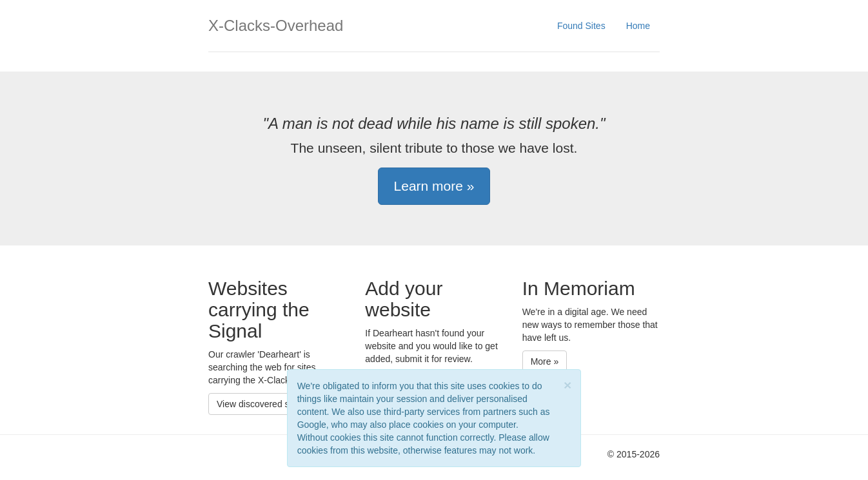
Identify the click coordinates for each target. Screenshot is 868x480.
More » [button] (545, 361)
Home (638, 26)
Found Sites (581, 26)
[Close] (567, 385)
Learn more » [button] (434, 186)
